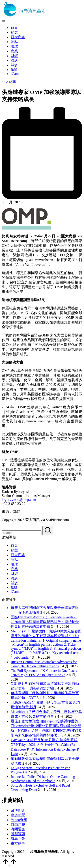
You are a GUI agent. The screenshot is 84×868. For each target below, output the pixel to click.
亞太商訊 (9, 82)
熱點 (14, 560)
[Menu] (4, 21)
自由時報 (18, 824)
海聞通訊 (18, 829)
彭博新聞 (18, 810)
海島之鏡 (18, 839)
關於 (14, 583)
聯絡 (14, 578)
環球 (14, 564)
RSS (14, 588)
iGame (16, 592)
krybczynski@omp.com (19, 500)
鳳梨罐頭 (18, 834)
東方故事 (18, 843)
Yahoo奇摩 (19, 820)
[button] (48, 531)
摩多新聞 (18, 815)
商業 (14, 569)
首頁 (14, 546)
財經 (14, 574)
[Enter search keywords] (22, 533)
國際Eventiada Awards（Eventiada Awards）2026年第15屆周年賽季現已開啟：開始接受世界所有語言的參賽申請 (45, 622)
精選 (14, 550)
